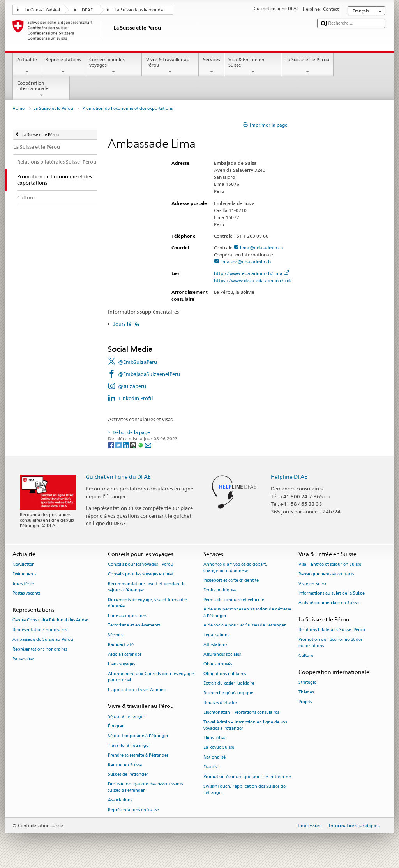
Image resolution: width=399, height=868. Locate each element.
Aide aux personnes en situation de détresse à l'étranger (247, 613)
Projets (305, 702)
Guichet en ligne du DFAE (118, 477)
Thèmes (306, 692)
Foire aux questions (127, 616)
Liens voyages (121, 664)
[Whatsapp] (141, 445)
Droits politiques (220, 590)
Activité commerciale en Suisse (329, 603)
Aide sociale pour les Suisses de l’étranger (245, 625)
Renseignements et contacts (326, 574)
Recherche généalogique (228, 693)
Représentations (63, 66)
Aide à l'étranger (125, 654)
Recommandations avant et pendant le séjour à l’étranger (147, 587)
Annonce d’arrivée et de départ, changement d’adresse (235, 567)
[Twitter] (119, 445)
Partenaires (23, 659)
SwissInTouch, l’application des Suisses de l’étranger (245, 789)
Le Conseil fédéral (42, 10)
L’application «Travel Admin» (137, 690)
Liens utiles (214, 738)
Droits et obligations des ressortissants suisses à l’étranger (145, 788)
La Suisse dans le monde (139, 10)
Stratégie (307, 683)
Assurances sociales (222, 654)
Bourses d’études (220, 703)
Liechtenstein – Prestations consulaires (241, 712)
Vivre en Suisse (313, 584)
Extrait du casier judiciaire (229, 684)
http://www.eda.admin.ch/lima (252, 273)
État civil (212, 767)
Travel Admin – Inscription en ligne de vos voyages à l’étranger (245, 725)
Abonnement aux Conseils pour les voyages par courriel (151, 677)
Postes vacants (26, 594)
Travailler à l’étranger (129, 745)
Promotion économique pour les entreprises (247, 777)
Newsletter (23, 564)
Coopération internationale (41, 89)
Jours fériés (126, 324)
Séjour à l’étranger (126, 717)
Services (211, 66)
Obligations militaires (225, 674)
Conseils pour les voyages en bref (141, 574)
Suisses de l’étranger (128, 775)
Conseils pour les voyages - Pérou (141, 564)
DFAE (87, 10)
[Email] (148, 445)
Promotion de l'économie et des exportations (330, 643)
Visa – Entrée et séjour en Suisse (330, 564)
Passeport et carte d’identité (231, 580)
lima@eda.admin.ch (261, 248)
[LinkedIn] (126, 445)
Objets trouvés (218, 664)
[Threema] (134, 445)
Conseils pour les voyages (113, 66)
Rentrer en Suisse (125, 765)
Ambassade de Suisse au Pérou (43, 640)
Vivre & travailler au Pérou (170, 66)
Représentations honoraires (40, 630)
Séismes (116, 635)
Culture (306, 655)
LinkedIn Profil (136, 398)
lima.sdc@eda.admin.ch (245, 262)
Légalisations (216, 635)
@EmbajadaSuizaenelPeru (149, 374)
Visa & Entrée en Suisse (253, 66)
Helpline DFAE (289, 477)
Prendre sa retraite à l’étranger (138, 755)
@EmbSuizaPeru (138, 362)
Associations (120, 800)
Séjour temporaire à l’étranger (138, 736)
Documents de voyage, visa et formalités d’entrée (148, 603)
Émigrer (116, 726)
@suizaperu (132, 386)
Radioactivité (121, 645)
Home (19, 108)
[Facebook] (112, 445)
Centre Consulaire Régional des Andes (50, 620)
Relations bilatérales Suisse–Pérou (332, 630)
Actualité (27, 66)
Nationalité (215, 758)
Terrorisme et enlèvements (134, 625)
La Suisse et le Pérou (307, 66)
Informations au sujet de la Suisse (332, 594)
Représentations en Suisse (133, 810)
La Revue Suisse (219, 748)
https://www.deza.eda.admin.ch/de (256, 280)
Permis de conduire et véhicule (234, 600)
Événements (24, 574)
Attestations (215, 645)
